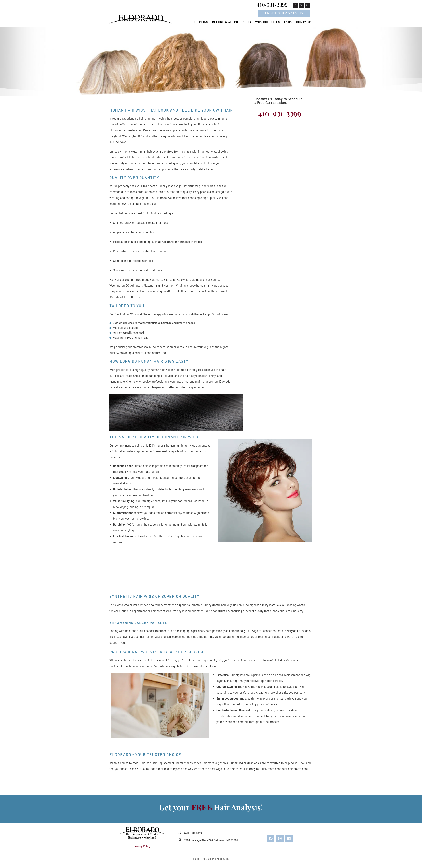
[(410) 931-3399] (180, 833)
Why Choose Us (267, 22)
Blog (247, 22)
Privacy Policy (142, 846)
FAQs (288, 22)
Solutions (199, 22)
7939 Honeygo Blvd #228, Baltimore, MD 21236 (211, 840)
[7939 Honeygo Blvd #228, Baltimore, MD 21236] (180, 840)
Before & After (225, 22)
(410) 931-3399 (193, 833)
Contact (303, 22)
